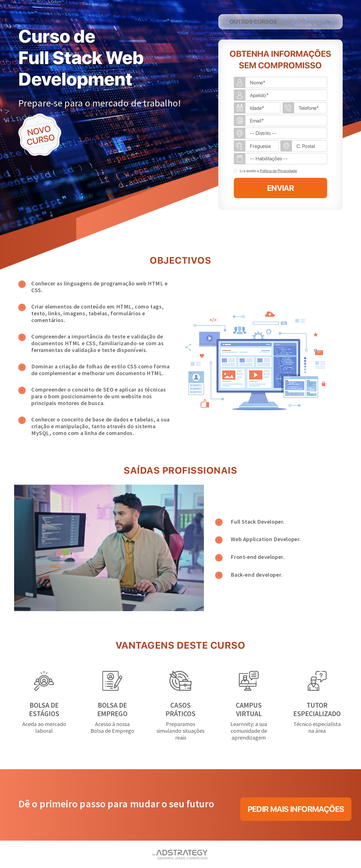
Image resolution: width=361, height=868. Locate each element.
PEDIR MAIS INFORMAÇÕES (296, 809)
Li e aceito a (268, 171)
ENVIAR (280, 188)
